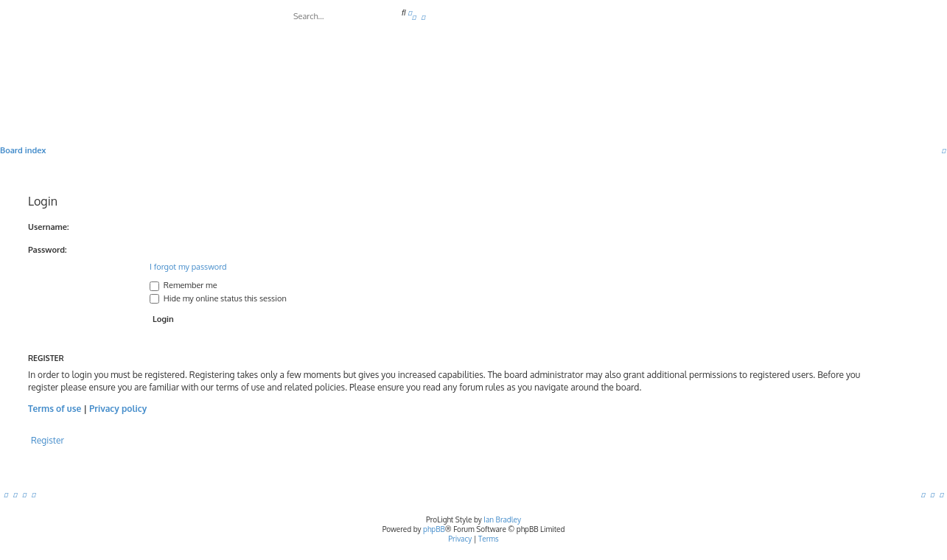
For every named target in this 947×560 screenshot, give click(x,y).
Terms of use (55, 409)
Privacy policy (118, 409)
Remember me (184, 285)
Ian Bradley (502, 519)
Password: (48, 250)
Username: (49, 227)
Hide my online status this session (218, 298)
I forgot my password (188, 267)
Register (48, 440)
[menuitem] (414, 17)
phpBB (434, 529)
